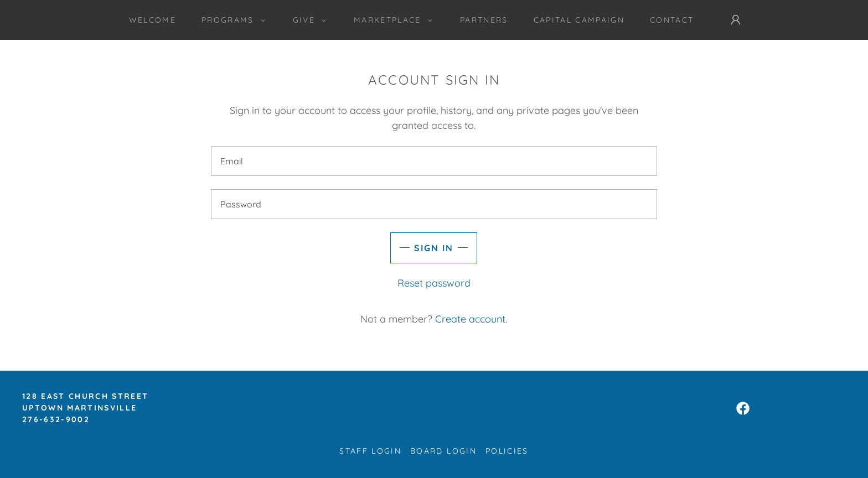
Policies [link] (507, 451)
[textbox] (434, 161)
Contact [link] (672, 20)
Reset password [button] (434, 283)
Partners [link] (484, 20)
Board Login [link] (443, 451)
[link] (743, 408)
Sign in (434, 248)
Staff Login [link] (370, 451)
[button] (231, 20)
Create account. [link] (471, 319)
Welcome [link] (153, 20)
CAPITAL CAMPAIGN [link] (579, 20)
